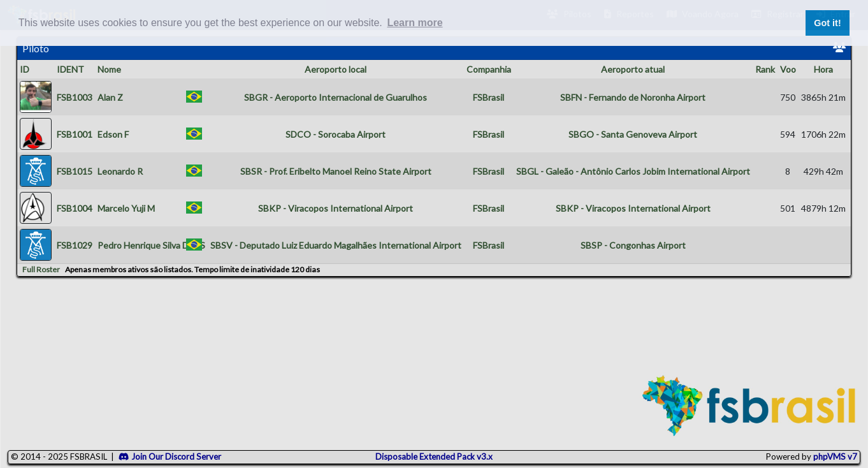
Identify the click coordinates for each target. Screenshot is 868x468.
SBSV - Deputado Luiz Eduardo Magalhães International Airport (336, 245)
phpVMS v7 (835, 457)
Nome (109, 69)
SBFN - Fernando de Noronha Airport (633, 97)
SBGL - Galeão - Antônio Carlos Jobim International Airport (633, 171)
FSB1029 (75, 245)
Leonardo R (120, 171)
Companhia (489, 69)
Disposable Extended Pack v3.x (434, 457)
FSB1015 (75, 171)
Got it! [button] (827, 23)
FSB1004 (75, 208)
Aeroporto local (336, 69)
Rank (765, 69)
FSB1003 (75, 97)
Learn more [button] (415, 23)
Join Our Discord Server (170, 457)
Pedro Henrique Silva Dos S (151, 245)
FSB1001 (75, 134)
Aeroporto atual (633, 69)
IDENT (70, 69)
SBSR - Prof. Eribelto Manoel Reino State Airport (336, 171)
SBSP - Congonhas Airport (633, 245)
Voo (788, 69)
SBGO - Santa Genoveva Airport (633, 134)
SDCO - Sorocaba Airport (336, 134)
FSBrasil (488, 97)
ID (25, 69)
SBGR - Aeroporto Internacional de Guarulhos (336, 97)
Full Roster (41, 269)
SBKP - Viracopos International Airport (336, 208)
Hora (823, 69)
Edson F (113, 134)
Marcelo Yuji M (126, 208)
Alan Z (110, 97)
